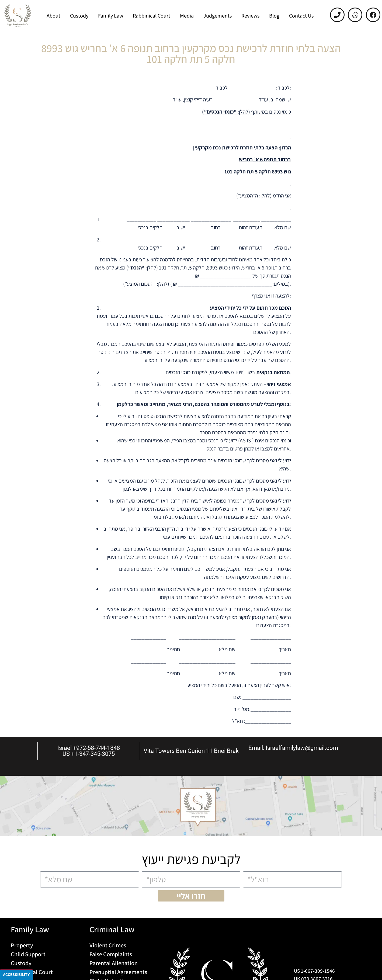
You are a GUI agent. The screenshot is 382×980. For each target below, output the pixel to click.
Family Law (111, 16)
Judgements (218, 16)
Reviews (250, 16)
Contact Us (301, 16)
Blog (274, 16)
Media (187, 16)
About (53, 16)
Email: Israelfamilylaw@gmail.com (293, 748)
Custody (79, 16)
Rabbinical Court (152, 16)
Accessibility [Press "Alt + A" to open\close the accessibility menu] (16, 975)
